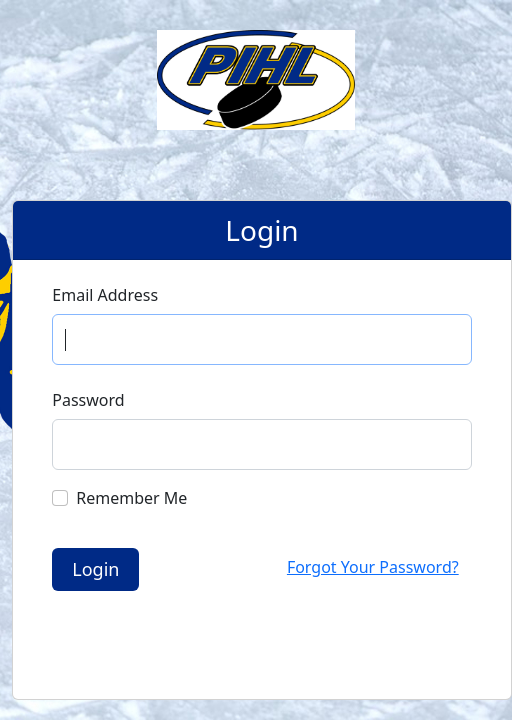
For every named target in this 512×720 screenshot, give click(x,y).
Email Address (105, 295)
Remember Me (131, 498)
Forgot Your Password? (373, 567)
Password (88, 400)
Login (95, 569)
